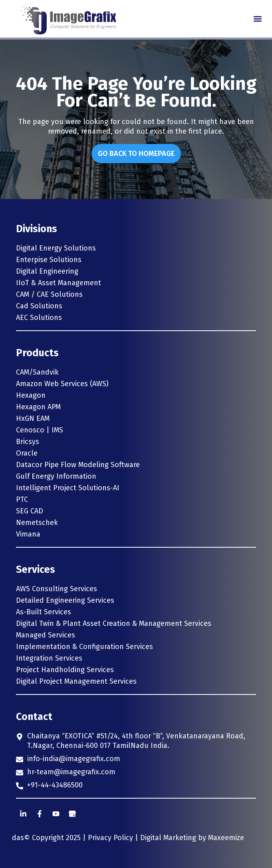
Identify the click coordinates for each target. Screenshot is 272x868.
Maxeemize (226, 838)
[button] (257, 19)
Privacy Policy (110, 838)
